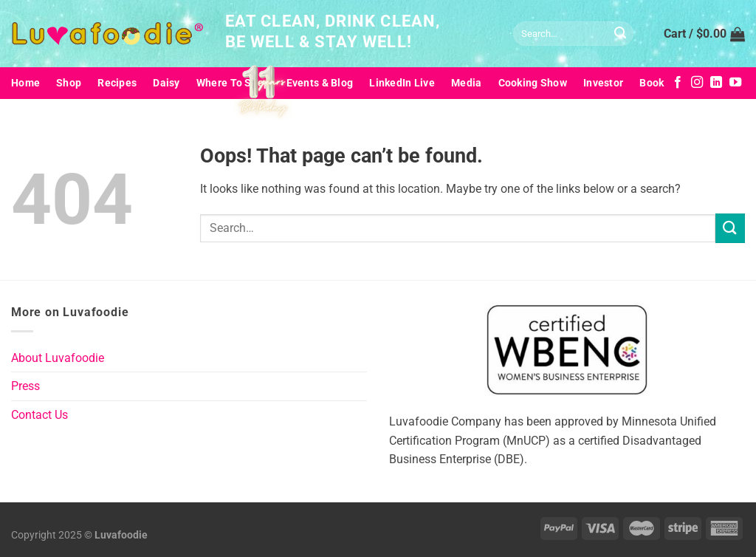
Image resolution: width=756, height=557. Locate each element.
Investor (603, 83)
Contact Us (39, 415)
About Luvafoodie (58, 358)
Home (25, 83)
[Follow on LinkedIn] (716, 83)
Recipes (117, 83)
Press (25, 386)
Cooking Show (533, 83)
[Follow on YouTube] (735, 83)
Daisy (166, 83)
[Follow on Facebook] (678, 83)
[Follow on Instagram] (697, 83)
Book (652, 83)
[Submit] (620, 34)
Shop (69, 83)
